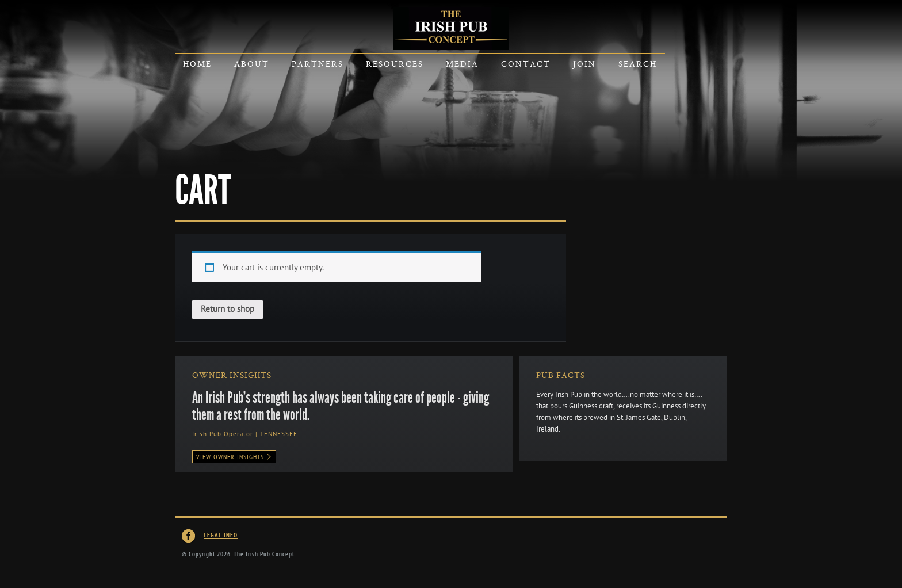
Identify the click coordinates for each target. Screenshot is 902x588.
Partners (318, 64)
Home (197, 64)
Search (638, 64)
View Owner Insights (234, 457)
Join (584, 64)
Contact (526, 64)
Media (462, 64)
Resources (395, 64)
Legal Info (221, 535)
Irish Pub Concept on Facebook (189, 536)
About (252, 64)
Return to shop (228, 309)
